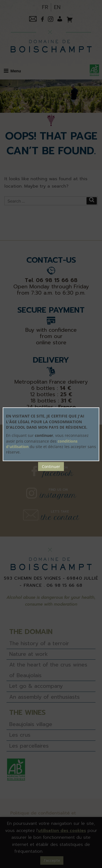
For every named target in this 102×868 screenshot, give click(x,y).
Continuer (51, 466)
